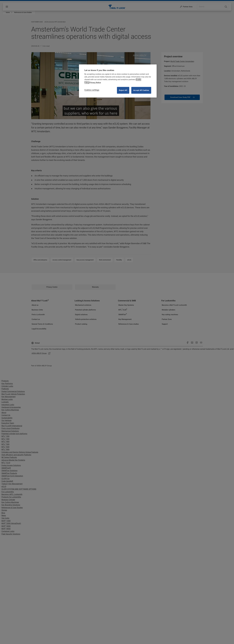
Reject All (123, 90)
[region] (118, 81)
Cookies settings (92, 90)
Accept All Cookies (141, 90)
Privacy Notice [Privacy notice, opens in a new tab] (95, 83)
